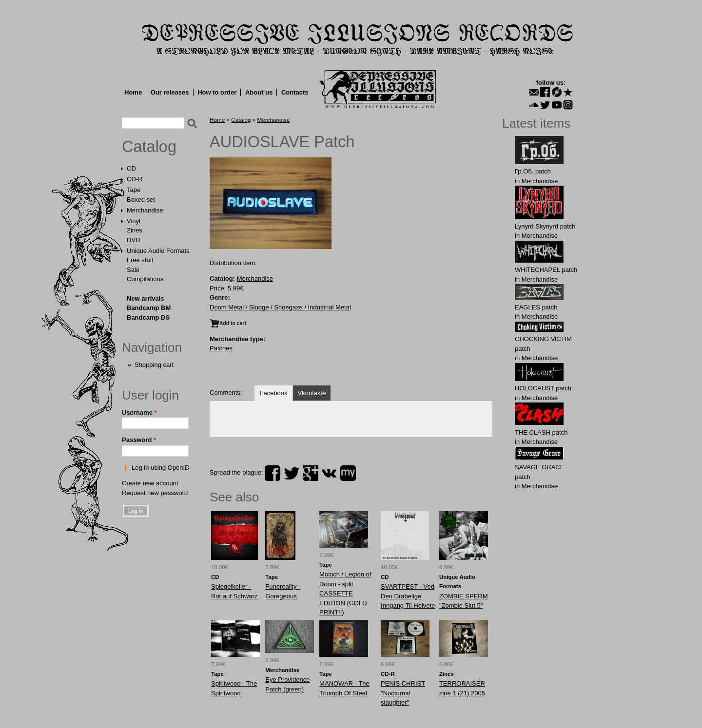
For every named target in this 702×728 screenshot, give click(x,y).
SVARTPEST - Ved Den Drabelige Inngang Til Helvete (408, 596)
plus (311, 473)
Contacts (295, 92)
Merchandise (145, 210)
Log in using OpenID (161, 468)
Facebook (273, 393)
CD (131, 168)
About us (259, 92)
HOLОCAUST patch (543, 388)
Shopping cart (154, 365)
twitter (292, 473)
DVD (133, 240)
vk (329, 473)
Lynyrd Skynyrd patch (545, 226)
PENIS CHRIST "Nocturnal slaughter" (403, 693)
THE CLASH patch (541, 432)
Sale (133, 270)
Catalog (149, 147)
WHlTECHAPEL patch (546, 270)
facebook (273, 473)
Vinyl (134, 221)
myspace (348, 473)
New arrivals (146, 298)
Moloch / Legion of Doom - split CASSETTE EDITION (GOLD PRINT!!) (345, 593)
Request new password (155, 493)
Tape (134, 190)
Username (139, 412)
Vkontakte (312, 393)
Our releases (170, 92)
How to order (217, 92)
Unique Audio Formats (158, 251)
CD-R (135, 179)
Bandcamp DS (148, 317)
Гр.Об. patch (533, 171)
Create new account (150, 483)
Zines (135, 230)
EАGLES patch (536, 307)
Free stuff (140, 260)
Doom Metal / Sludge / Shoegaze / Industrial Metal (280, 307)
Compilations (145, 279)
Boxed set (141, 200)
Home (133, 92)
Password (139, 440)
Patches (221, 348)
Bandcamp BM (149, 308)
